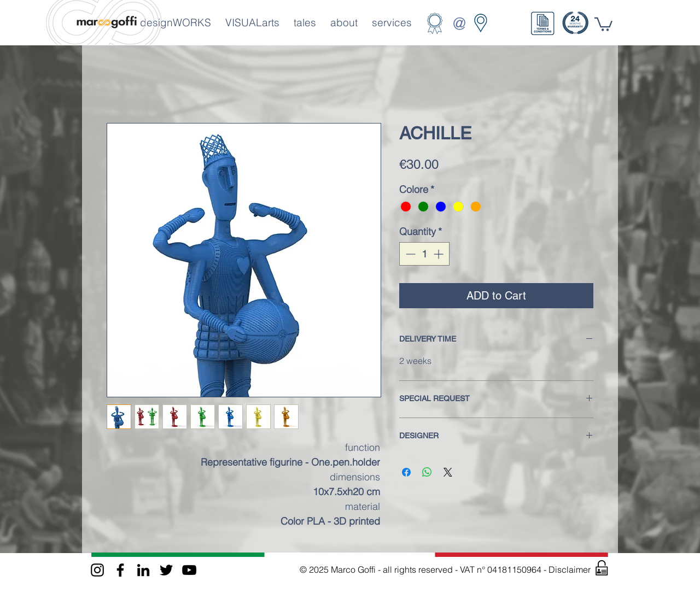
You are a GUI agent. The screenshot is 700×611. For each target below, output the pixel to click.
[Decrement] (409, 254)
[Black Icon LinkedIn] (143, 570)
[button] (542, 23)
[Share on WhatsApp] (427, 472)
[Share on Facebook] (406, 472)
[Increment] (439, 254)
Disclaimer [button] (571, 569)
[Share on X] (448, 472)
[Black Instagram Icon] (97, 570)
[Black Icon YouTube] (189, 570)
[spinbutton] (424, 254)
